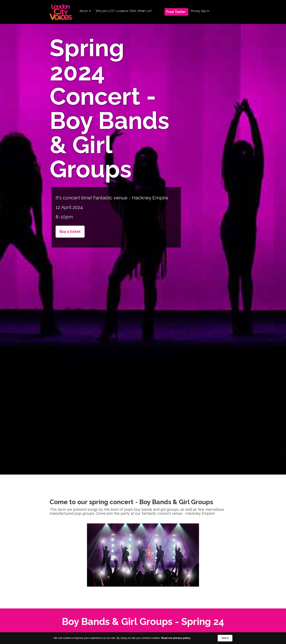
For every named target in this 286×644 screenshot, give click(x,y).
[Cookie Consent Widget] (143, 638)
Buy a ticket (70, 232)
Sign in (205, 11)
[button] (85, 11)
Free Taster (176, 12)
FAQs (133, 11)
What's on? (145, 11)
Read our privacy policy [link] (176, 638)
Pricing (195, 11)
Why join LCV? (105, 11)
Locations (122, 11)
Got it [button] (225, 638)
